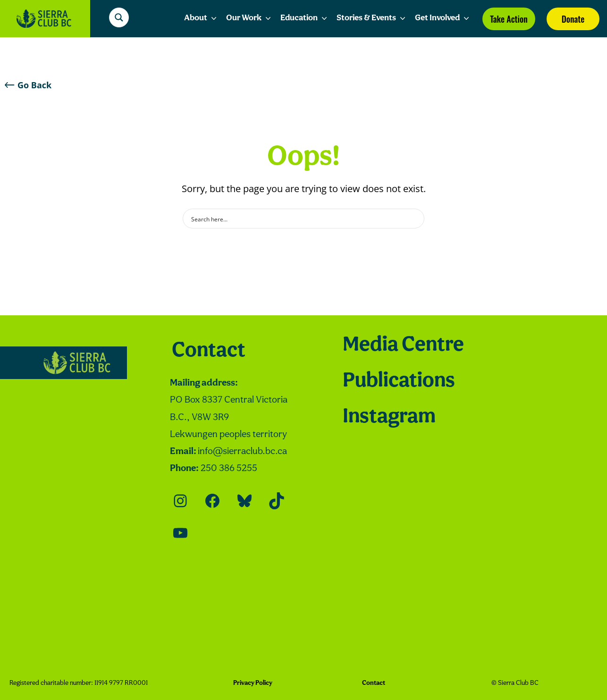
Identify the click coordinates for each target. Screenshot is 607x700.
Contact (209, 351)
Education (305, 18)
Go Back (28, 85)
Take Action (509, 19)
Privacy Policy (253, 683)
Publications (399, 381)
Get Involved (443, 18)
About (201, 18)
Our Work (249, 18)
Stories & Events (372, 18)
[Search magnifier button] (120, 17)
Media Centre (403, 346)
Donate (573, 19)
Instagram (389, 417)
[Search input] (297, 219)
